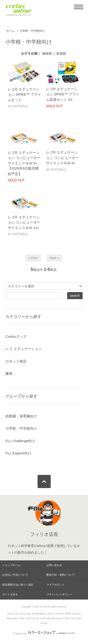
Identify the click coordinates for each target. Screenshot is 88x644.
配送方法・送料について (61, 575)
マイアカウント (55, 585)
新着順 (61, 53)
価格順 (47, 53)
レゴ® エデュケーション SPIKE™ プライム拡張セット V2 (63, 94)
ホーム (10, 31)
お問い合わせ (54, 565)
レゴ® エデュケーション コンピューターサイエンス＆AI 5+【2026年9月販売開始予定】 (24, 163)
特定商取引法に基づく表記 (18, 585)
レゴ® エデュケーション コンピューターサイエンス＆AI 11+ (24, 222)
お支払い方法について (15, 575)
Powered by (44, 633)
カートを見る (10, 594)
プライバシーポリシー (59, 594)
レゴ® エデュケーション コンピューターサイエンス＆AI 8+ (62, 158)
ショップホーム (11, 565)
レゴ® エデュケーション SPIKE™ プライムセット (25, 94)
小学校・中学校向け (32, 31)
